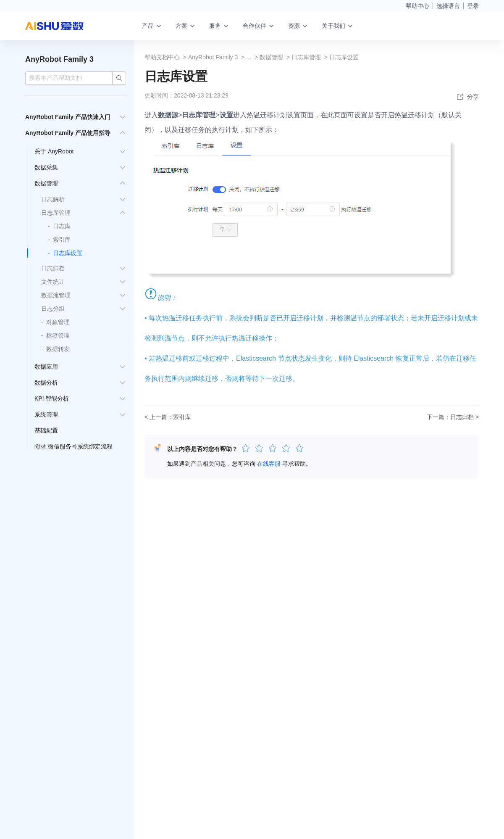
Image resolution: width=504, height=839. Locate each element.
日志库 (62, 226)
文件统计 (53, 282)
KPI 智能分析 (52, 398)
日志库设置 (68, 253)
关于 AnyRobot (54, 151)
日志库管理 (56, 213)
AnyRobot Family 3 (59, 59)
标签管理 (58, 335)
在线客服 (269, 464)
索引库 (62, 240)
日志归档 (53, 268)
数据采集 (46, 167)
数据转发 (58, 349)
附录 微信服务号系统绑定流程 (73, 446)
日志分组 (53, 309)
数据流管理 (56, 295)
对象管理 (58, 322)
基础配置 (46, 430)
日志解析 (53, 199)
